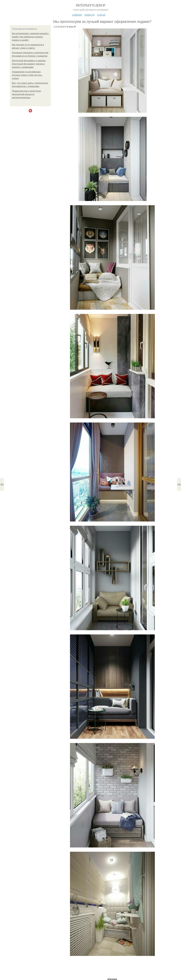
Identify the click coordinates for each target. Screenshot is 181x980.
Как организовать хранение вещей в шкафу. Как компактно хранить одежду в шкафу (30, 37)
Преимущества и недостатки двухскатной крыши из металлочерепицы (26, 94)
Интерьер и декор (91, 5)
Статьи (101, 15)
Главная (77, 15)
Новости (89, 15)
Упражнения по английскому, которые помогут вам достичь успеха (27, 75)
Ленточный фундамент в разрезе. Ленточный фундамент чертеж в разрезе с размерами (29, 64)
